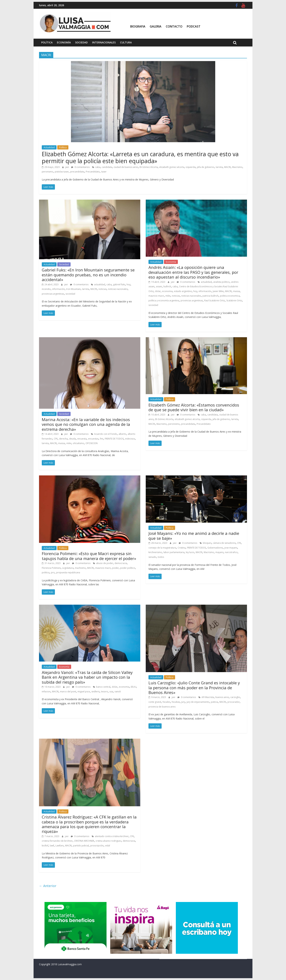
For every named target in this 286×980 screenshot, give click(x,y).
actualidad (100, 284)
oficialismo (78, 443)
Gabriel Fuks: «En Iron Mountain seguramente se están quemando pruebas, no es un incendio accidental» (88, 275)
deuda (73, 439)
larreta (219, 167)
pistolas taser (62, 172)
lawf (52, 846)
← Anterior (48, 886)
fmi (102, 439)
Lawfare (60, 846)
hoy (128, 284)
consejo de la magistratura (162, 548)
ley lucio (190, 552)
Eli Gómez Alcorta (149, 167)
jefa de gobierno (206, 167)
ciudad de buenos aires (126, 167)
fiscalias (176, 702)
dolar (158, 291)
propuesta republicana (68, 572)
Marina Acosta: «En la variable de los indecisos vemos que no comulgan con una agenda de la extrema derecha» (86, 424)
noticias (103, 289)
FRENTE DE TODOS (114, 439)
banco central (103, 687)
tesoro (105, 692)
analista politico (221, 282)
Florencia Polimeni (51, 568)
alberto (122, 434)
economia (167, 291)
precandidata (77, 172)
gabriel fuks (119, 284)
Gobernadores (215, 548)
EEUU (134, 687)
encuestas (93, 439)
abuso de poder (105, 563)
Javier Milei (218, 291)
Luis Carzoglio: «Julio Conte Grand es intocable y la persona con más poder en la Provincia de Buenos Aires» (194, 688)
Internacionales (104, 42)
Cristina (182, 548)
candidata (107, 167)
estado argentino (183, 291)
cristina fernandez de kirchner (57, 841)
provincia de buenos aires (162, 707)
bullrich (167, 286)
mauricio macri (156, 296)
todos (161, 557)
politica (46, 572)
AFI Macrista (208, 697)
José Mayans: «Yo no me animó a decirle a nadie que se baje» (194, 536)
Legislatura (68, 568)
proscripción (97, 846)
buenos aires (222, 697)
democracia (121, 563)
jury (183, 702)
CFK (56, 439)
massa (236, 291)
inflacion (46, 692)
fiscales (166, 702)
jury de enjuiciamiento (198, 702)
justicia (214, 702)
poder (115, 568)
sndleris (95, 692)
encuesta (82, 439)
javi (67, 167)
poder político (128, 568)
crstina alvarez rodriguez (108, 841)
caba (98, 167)
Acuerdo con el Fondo (106, 434)
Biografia (138, 26)
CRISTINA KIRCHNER (84, 841)
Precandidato (93, 172)
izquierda (191, 167)
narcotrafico (231, 552)
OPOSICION (92, 443)
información (58, 289)
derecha (63, 439)
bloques (207, 543)
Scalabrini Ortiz (234, 301)
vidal (108, 846)
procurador (234, 702)
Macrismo (237, 167)
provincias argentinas (53, 294)
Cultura (126, 42)
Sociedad (81, 42)
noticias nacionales (118, 289)
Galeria (156, 26)
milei (168, 296)
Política (47, 42)
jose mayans (231, 548)
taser (104, 172)
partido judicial (81, 846)
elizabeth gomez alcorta (172, 167)
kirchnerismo (155, 552)
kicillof (45, 846)
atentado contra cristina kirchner (112, 836)
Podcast (194, 26)
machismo (80, 568)
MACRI (227, 167)
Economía (64, 42)
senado (152, 557)
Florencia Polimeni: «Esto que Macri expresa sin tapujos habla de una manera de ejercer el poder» (89, 556)
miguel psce (84, 692)
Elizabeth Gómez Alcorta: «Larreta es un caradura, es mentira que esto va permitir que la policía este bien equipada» (140, 157)
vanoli (118, 692)
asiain (159, 286)
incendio (46, 289)
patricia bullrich (210, 296)
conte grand (155, 702)
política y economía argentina (164, 301)
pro (53, 572)
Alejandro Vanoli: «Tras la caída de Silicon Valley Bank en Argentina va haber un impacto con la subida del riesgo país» (87, 677)
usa (111, 692)
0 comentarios (80, 167)
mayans (219, 552)
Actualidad (49, 147)
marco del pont (68, 692)
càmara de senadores (224, 543)
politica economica (230, 296)
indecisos (130, 439)
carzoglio (235, 697)
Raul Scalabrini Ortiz (215, 301)
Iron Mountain (73, 289)
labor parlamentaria (174, 552)
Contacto (174, 26)
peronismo (48, 172)
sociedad (70, 294)
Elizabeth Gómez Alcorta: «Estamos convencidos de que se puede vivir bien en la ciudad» (194, 407)
